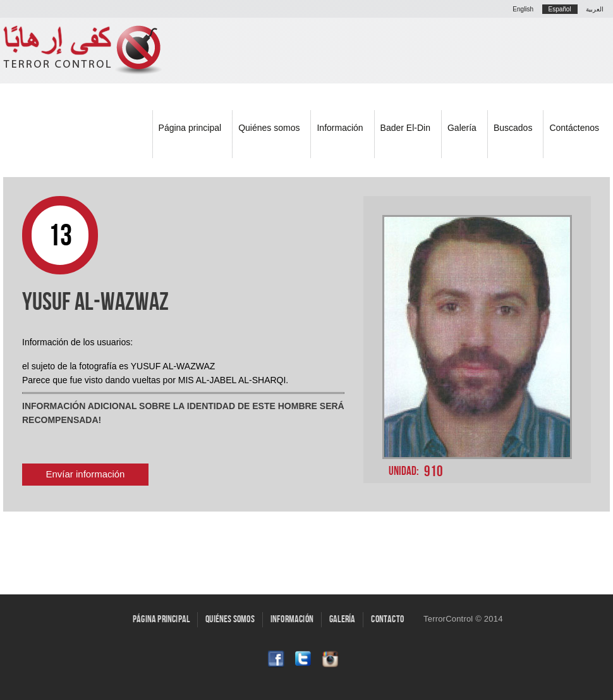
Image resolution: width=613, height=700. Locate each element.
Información (340, 128)
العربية (595, 9)
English (523, 9)
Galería (462, 128)
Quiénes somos (269, 128)
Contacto (387, 619)
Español (560, 9)
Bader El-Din (405, 128)
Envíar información (86, 474)
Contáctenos (574, 128)
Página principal (190, 128)
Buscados (513, 128)
